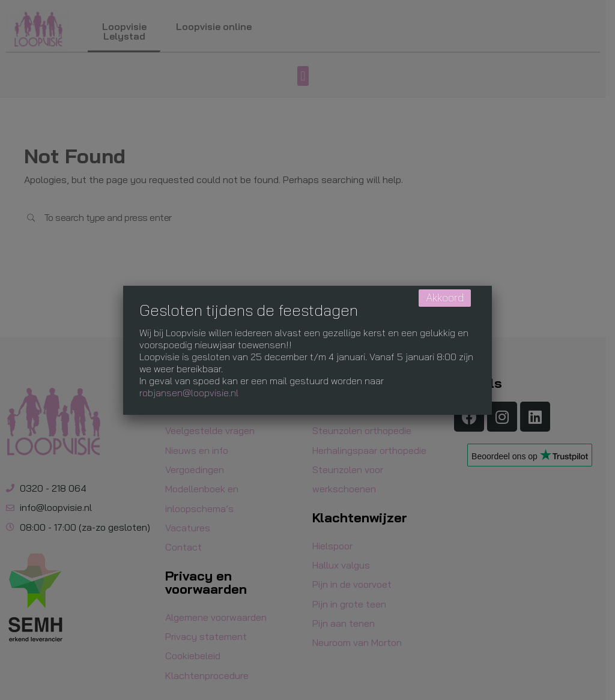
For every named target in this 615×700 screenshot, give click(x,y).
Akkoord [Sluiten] (445, 297)
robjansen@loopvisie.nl (189, 393)
